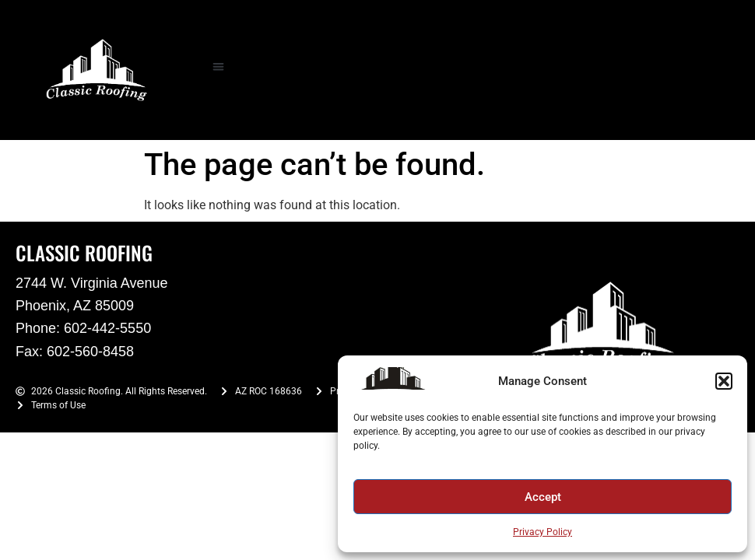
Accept (543, 497)
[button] (724, 381)
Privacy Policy (543, 532)
